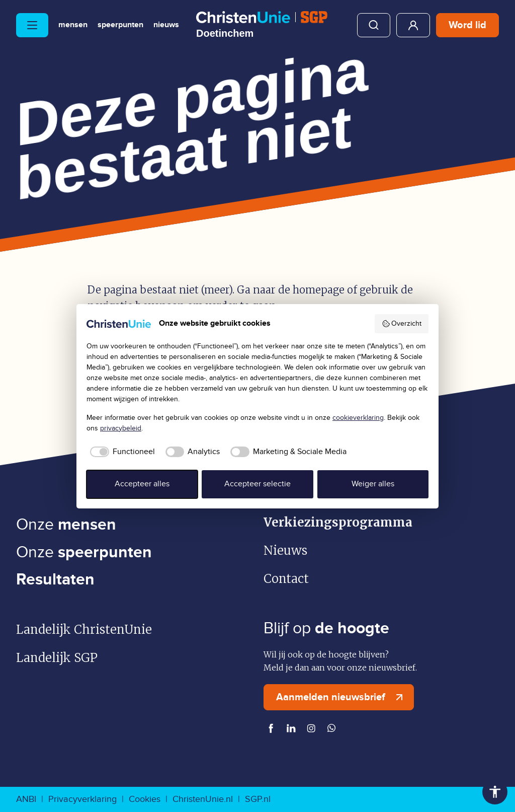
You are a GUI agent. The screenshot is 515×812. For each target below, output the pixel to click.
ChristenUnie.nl (203, 799)
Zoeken (374, 25)
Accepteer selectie (257, 484)
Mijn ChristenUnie (413, 25)
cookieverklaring (358, 418)
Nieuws (166, 25)
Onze (66, 525)
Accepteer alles (142, 484)
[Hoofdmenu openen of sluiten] (32, 25)
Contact (286, 579)
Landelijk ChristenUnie (84, 630)
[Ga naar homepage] (262, 25)
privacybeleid (121, 428)
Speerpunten (120, 25)
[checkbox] (121, 452)
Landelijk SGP (57, 658)
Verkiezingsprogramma (338, 522)
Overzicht (402, 324)
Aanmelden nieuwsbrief (342, 697)
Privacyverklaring (82, 799)
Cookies (145, 799)
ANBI (26, 799)
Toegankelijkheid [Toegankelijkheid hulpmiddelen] (495, 792)
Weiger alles (373, 484)
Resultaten (55, 580)
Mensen (73, 25)
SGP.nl (258, 799)
